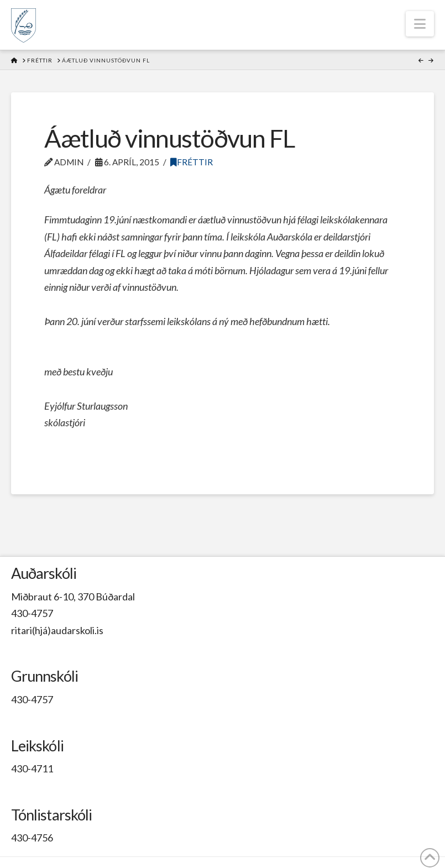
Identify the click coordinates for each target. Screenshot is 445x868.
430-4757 (32, 613)
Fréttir (192, 162)
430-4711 (32, 768)
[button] (420, 24)
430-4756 (32, 838)
